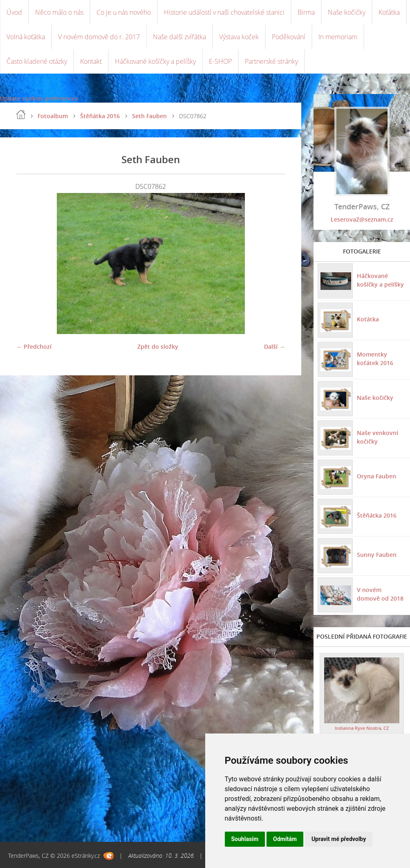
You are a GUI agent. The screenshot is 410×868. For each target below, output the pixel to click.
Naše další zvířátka (179, 37)
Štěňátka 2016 (100, 116)
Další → (274, 347)
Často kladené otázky (37, 61)
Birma (306, 12)
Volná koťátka (26, 37)
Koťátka (389, 12)
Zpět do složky (158, 347)
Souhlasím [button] (245, 839)
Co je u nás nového (124, 12)
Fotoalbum (53, 116)
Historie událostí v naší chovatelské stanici (224, 12)
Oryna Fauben (376, 476)
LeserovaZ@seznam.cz (362, 219)
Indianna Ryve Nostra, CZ (362, 728)
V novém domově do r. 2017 (99, 37)
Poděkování (289, 37)
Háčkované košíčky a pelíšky (155, 61)
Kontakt (91, 61)
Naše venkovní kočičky (378, 437)
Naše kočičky (347, 12)
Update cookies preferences (39, 98)
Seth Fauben (149, 116)
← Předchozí (34, 347)
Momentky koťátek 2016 (375, 359)
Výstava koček (239, 37)
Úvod (14, 12)
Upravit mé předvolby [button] (339, 839)
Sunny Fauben (377, 555)
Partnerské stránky (271, 61)
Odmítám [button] (285, 839)
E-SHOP (220, 61)
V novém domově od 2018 (380, 594)
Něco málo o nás (59, 12)
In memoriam (338, 37)
